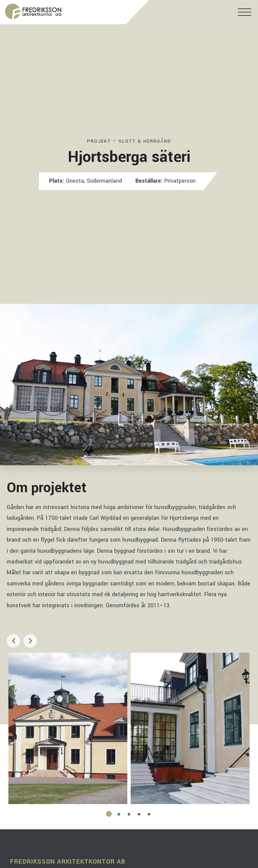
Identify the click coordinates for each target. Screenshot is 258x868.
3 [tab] (129, 814)
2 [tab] (119, 814)
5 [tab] (149, 814)
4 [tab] (139, 814)
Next (30, 641)
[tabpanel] (68, 728)
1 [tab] (109, 814)
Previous (13, 641)
